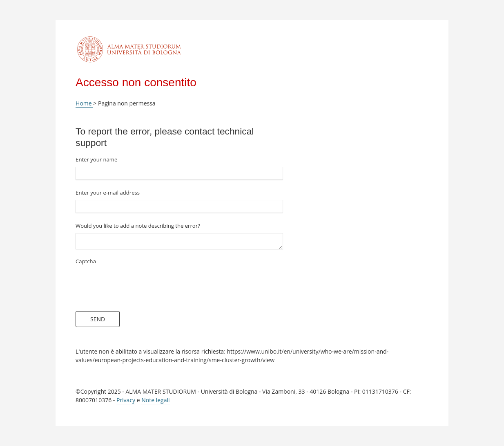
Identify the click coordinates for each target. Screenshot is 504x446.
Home (84, 103)
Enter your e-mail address (108, 193)
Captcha (86, 261)
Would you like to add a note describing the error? (138, 226)
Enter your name (96, 159)
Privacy (126, 400)
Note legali (155, 400)
